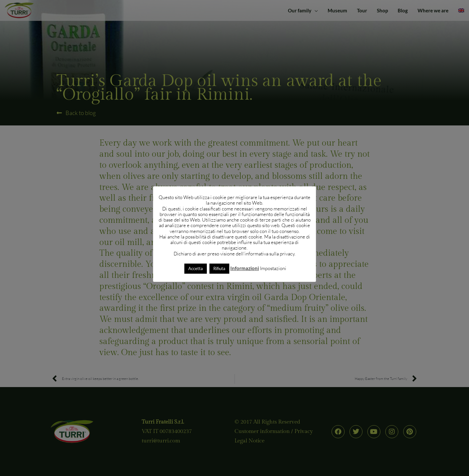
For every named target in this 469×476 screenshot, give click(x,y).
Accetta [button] (196, 268)
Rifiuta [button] (219, 268)
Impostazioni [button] (273, 268)
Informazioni (245, 268)
